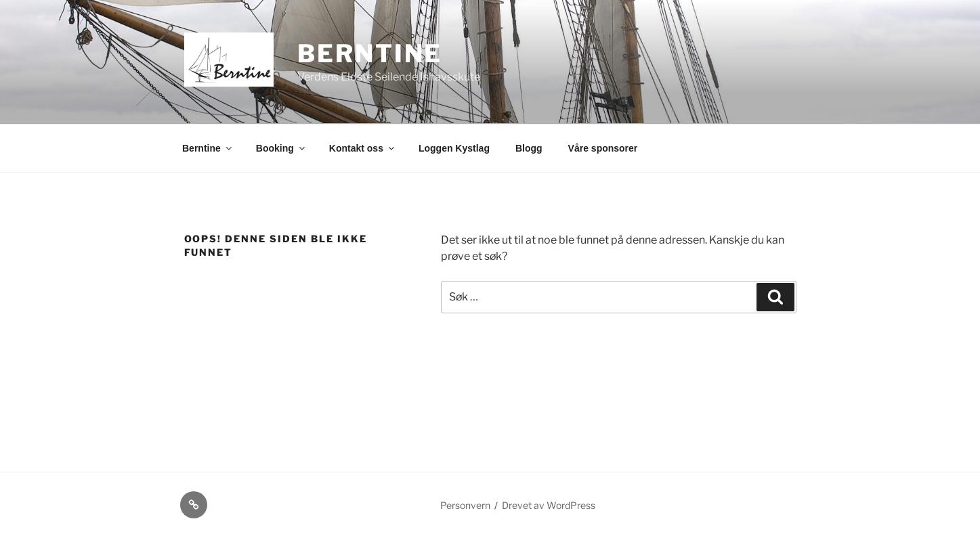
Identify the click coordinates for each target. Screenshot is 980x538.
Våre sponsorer (603, 148)
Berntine (370, 53)
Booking (281, 148)
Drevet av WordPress (549, 505)
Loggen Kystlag (454, 148)
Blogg (529, 148)
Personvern (465, 505)
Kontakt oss (363, 148)
